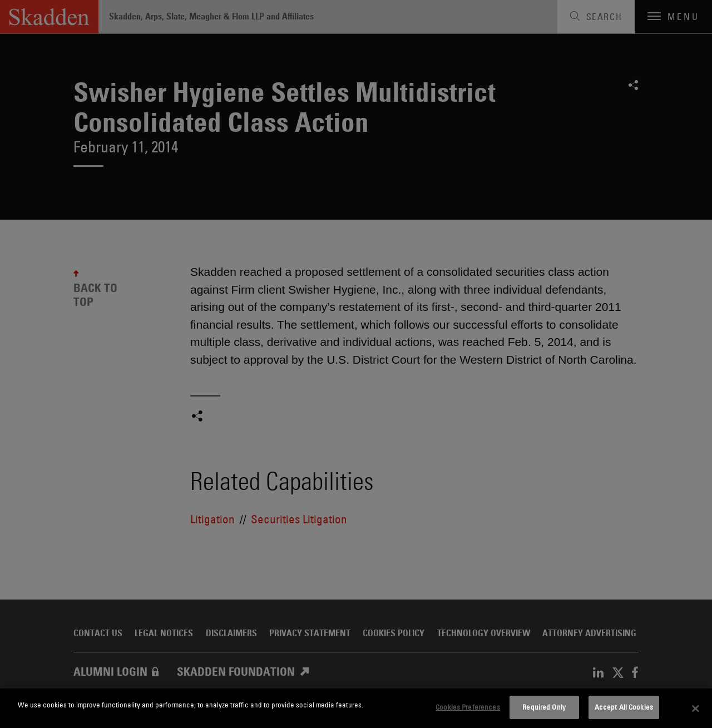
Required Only (544, 707)
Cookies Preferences (468, 707)
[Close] (695, 709)
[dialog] (356, 708)
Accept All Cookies (624, 707)
